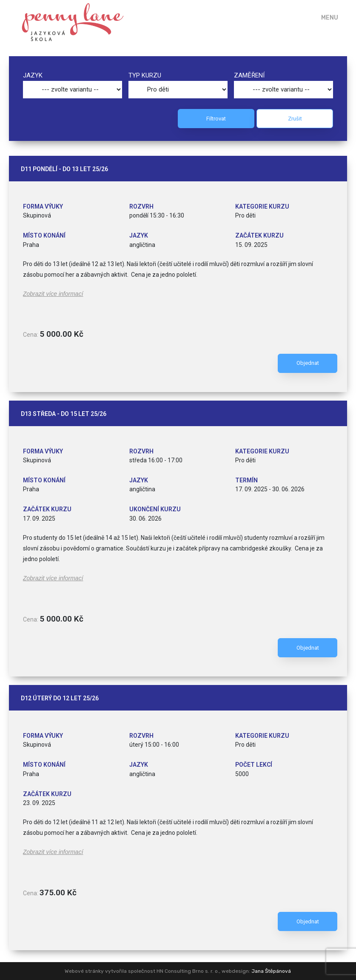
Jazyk (33, 75)
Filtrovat (216, 119)
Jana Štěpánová (271, 971)
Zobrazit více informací (53, 294)
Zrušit (295, 119)
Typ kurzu (145, 75)
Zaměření (249, 75)
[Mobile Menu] (324, 18)
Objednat (308, 363)
